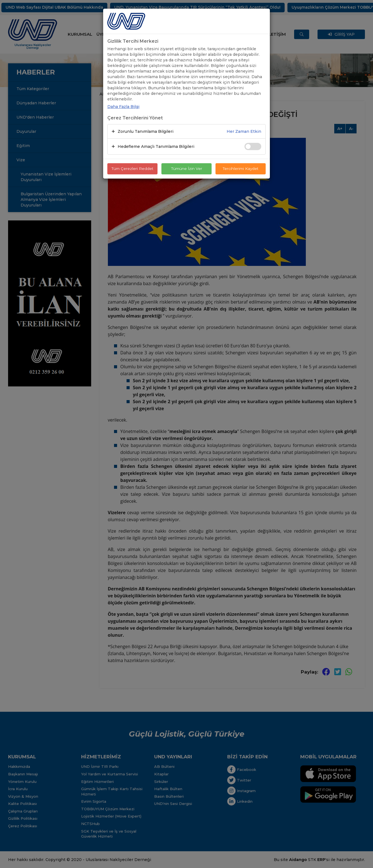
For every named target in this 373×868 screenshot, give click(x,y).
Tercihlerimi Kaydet (241, 169)
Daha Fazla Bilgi (123, 107)
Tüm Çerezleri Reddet (132, 169)
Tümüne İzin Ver (186, 169)
